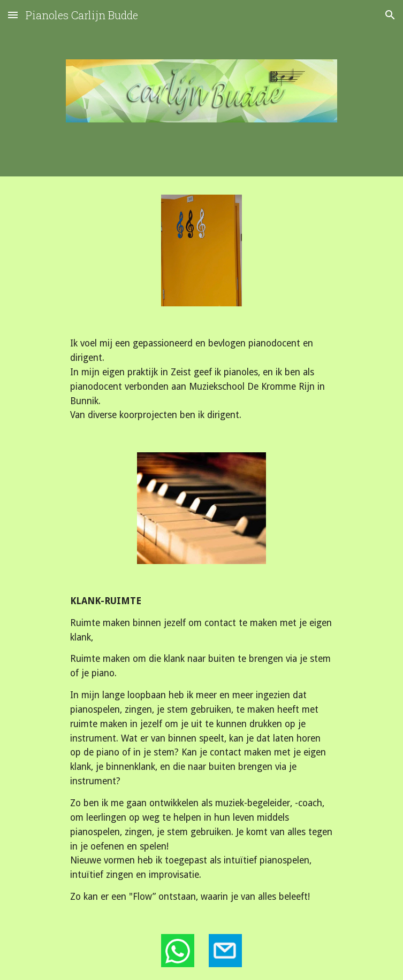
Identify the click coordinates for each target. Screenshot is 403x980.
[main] (201, 379)
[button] (13, 15)
